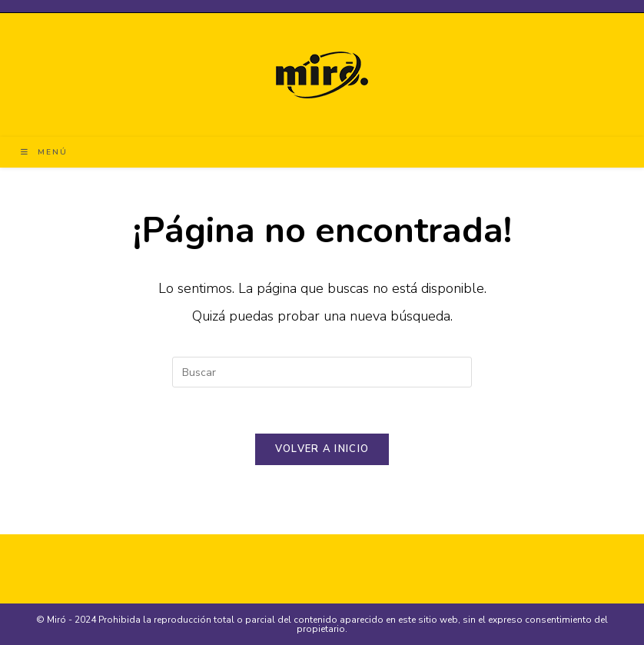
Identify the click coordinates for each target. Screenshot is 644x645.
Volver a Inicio (322, 449)
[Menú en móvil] (44, 152)
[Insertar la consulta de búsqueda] (322, 372)
